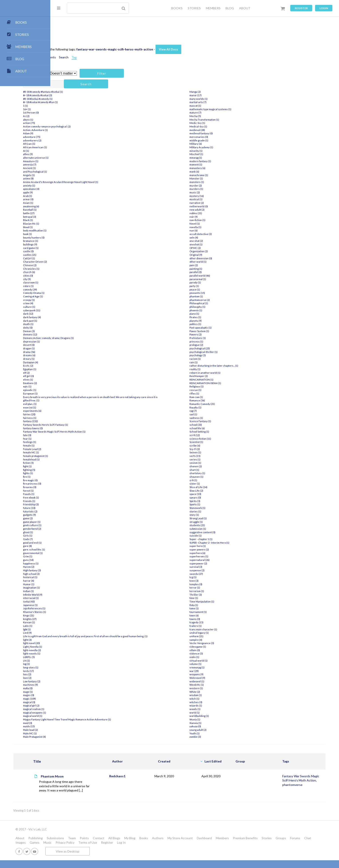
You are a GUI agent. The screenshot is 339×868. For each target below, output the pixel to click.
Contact (149, 846)
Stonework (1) (216, 508)
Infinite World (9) (73, 595)
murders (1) (215, 189)
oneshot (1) (214, 244)
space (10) (214, 494)
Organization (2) (217, 251)
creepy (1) (69, 300)
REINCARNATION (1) (220, 380)
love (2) (68, 681)
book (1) (68, 234)
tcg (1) (211, 577)
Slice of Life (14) (217, 487)
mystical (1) (214, 199)
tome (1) (212, 608)
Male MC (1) (70, 737)
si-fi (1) (212, 480)
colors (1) (69, 286)
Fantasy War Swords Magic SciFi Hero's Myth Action (303, 784)
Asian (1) (69, 203)
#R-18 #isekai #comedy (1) (78, 99)
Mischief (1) (215, 154)
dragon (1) (69, 348)
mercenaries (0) (217, 137)
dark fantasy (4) (73, 317)
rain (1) (212, 362)
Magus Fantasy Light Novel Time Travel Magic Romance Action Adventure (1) (108, 723)
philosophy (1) (216, 307)
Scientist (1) (215, 442)
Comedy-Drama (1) (74, 293)
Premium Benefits (296, 846)
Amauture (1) (71, 161)
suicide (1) (214, 536)
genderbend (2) (73, 529)
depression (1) (72, 342)
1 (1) (66, 106)
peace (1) (213, 290)
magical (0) (70, 705)
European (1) (71, 394)
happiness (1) (71, 563)
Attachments (87, 57)
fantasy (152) (71, 421)
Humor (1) (69, 584)
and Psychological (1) (76, 172)
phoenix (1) (214, 310)
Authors (208, 846)
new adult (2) (215, 210)
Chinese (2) (70, 265)
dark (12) (69, 314)
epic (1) (68, 386)
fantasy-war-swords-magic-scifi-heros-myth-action (165, 49)
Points (135, 846)
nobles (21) (214, 213)
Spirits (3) (213, 501)
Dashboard (255, 846)
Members (273, 846)
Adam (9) (69, 133)
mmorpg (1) (214, 158)
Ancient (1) (70, 168)
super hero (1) (216, 546)
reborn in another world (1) (223, 373)
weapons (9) (215, 674)
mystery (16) (215, 196)
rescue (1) (214, 390)
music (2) (213, 192)
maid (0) (68, 726)
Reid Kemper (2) (217, 376)
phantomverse (299, 792)
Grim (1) (68, 556)
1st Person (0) (71, 113)
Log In (225, 850)
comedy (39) (71, 290)
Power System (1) (218, 331)
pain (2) (212, 265)
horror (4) (69, 581)
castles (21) (70, 255)
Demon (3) (69, 331)
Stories (71, 850)
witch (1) (213, 699)
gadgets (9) (70, 515)
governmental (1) (73, 553)
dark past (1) (71, 321)
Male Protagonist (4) (75, 740)
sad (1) (212, 414)
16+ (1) (67, 109)
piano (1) (213, 314)
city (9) (67, 279)
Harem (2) (69, 567)
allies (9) (68, 154)
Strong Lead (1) (216, 518)
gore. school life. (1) (75, 549)
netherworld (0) (217, 206)
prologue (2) (215, 345)
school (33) (214, 425)
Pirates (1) (214, 317)
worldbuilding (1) (218, 716)
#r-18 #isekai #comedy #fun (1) (81, 102)
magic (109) (70, 702)
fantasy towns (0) (73, 428)
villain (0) (213, 650)
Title (85, 765)
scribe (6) (213, 446)
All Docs (70, 28)
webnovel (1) (215, 681)
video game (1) (216, 647)
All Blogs (165, 846)
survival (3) (214, 567)
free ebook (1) (72, 498)
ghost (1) (69, 532)
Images (124, 850)
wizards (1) (214, 705)
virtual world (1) (217, 661)
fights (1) (69, 473)
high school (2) (72, 574)
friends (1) (70, 501)
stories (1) (214, 511)
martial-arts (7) (216, 102)
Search (104, 57)
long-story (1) (71, 671)
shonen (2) (214, 466)
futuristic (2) (71, 511)
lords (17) (69, 674)
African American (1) (76, 147)
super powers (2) (218, 549)
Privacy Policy (169, 850)
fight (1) (68, 466)
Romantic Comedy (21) (221, 404)
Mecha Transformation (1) (223, 120)
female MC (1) (72, 452)
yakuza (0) (214, 726)
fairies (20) (70, 414)
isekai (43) (69, 601)
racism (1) (213, 359)
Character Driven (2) (76, 262)
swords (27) (215, 574)
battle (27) (69, 213)
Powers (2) (214, 334)
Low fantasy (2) (72, 685)
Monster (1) (215, 178)
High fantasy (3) (73, 570)
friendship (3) (71, 504)
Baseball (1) (70, 210)
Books (194, 846)
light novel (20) (72, 647)
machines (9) (71, 688)
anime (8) (69, 178)
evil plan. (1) (70, 404)
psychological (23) (218, 348)
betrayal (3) (70, 217)
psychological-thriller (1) (222, 352)
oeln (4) (212, 238)
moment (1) (214, 165)
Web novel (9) (216, 678)
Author (150, 765)
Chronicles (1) (72, 269)
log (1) (67, 667)
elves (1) (69, 380)
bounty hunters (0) (74, 238)
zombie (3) (214, 737)
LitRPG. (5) (69, 661)
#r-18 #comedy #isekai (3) (78, 95)
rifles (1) (213, 394)
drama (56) (70, 352)
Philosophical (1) (217, 303)
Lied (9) (68, 633)
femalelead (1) (72, 459)
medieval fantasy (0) (219, 133)
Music (151, 850)
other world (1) (216, 262)
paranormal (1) (216, 279)
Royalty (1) (214, 407)
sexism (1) (214, 463)
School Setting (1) (218, 432)
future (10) (70, 508)
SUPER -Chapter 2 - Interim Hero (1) (228, 543)
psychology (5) (216, 355)
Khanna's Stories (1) (75, 612)
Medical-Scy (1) (217, 126)
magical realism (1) (74, 713)
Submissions (106, 846)
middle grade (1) (217, 140)
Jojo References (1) (75, 608)
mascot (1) (214, 106)
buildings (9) (71, 244)
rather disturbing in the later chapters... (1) (232, 366)
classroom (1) (71, 282)
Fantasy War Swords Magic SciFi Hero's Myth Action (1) (95, 432)
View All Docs (219, 49)
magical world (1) (73, 719)
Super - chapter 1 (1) (219, 539)
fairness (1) (70, 418)
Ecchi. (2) (69, 366)
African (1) (70, 144)
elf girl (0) (69, 376)
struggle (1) (214, 522)
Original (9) (214, 255)
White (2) (213, 692)
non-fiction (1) (216, 220)
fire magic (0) (71, 480)
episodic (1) (70, 390)
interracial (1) (71, 598)
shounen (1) (215, 477)
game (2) (68, 518)
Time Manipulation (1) (220, 601)
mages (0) (69, 699)
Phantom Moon (100, 780)
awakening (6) (72, 206)
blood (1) (68, 227)
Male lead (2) (71, 733)
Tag (115, 57)
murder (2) (214, 186)
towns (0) (213, 619)
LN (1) (67, 664)
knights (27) (70, 619)
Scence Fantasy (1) (219, 421)
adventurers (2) (73, 140)
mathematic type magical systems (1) (229, 109)
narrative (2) (215, 203)
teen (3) (212, 581)
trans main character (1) (222, 629)
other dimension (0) (219, 258)
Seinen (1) (214, 452)
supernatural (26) (218, 560)
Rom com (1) (215, 397)
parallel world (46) (218, 276)
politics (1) (214, 324)
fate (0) (68, 435)
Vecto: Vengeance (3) (220, 643)
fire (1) (67, 477)
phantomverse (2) (218, 300)
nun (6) (212, 230)
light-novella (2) (73, 653)
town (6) (212, 615)
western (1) (215, 688)
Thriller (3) (214, 595)
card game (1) (71, 248)
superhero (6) (216, 553)
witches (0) (214, 702)
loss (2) (68, 678)
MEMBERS (213, 8)
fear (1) (68, 439)
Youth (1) (213, 733)
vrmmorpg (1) (215, 667)
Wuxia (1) (213, 719)
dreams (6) (70, 355)
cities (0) (69, 276)
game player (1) (72, 522)
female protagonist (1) (76, 456)
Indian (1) (69, 591)
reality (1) (213, 369)
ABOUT (245, 8)
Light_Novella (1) (73, 650)
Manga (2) (213, 92)
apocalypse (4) (72, 189)
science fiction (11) (219, 439)
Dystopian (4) (71, 362)
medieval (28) (216, 130)
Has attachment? (75, 74)
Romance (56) (216, 400)
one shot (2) (215, 241)
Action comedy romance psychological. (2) (87, 126)
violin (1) (213, 657)
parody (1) (214, 282)
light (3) (68, 643)
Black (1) (69, 220)
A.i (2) (67, 116)
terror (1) (213, 588)
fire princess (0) (73, 484)
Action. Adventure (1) (76, 130)
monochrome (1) (217, 175)
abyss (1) (69, 120)
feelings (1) (70, 442)
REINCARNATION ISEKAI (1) (224, 383)
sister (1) (213, 484)
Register (301, 8)
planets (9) (214, 321)
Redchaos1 (150, 779)
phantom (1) (215, 296)
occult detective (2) (219, 234)
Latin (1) (68, 626)
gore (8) (68, 546)
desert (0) (69, 345)
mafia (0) (68, 692)
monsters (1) (215, 182)
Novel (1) (213, 224)
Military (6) (214, 144)
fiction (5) (69, 463)
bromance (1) (71, 241)
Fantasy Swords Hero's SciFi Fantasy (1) (86, 425)
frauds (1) (69, 494)
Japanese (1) (71, 605)
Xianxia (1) (214, 723)
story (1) (213, 515)
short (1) (213, 470)
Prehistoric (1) (216, 338)
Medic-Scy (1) (216, 123)
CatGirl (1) (70, 258)
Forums (99, 850)
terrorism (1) (215, 591)
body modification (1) (75, 230)
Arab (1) (68, 196)
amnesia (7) (70, 165)
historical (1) (71, 577)
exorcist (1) (70, 407)
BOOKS (177, 8)
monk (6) (213, 172)
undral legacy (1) (217, 633)
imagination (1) (72, 588)
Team (122, 846)
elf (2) (67, 373)
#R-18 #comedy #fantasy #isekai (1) (84, 92)
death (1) (69, 324)
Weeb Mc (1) (215, 685)
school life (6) (215, 428)
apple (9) (68, 192)
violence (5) (215, 653)
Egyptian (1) (70, 369)
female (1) (69, 446)
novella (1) (214, 227)
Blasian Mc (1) (72, 224)
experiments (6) (73, 411)
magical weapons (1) (75, 716)
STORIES (194, 8)
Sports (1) (213, 504)
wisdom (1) (214, 695)
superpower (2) (217, 563)
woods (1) (213, 709)
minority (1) (214, 151)
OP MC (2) (213, 248)
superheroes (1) (217, 556)
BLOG (230, 8)
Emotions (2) (71, 383)
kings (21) (69, 615)
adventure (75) (72, 137)
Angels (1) (69, 175)
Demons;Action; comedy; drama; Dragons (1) (89, 338)
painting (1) (214, 269)
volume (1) (214, 664)
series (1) (213, 459)
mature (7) (214, 113)
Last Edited (231, 765)
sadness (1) (215, 418)
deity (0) (68, 328)
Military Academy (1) (220, 147)
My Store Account (230, 846)
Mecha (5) (214, 116)
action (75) (70, 123)
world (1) (213, 713)
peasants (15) (216, 293)
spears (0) (214, 498)
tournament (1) (216, 612)
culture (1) (70, 307)
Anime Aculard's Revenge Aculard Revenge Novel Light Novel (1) (101, 182)
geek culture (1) (73, 525)
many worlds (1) (217, 99)
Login (324, 8)
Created (190, 765)
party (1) (213, 286)
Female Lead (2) (73, 449)
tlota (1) (212, 605)
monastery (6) (216, 168)
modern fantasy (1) (219, 161)
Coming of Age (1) (74, 296)
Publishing (86, 846)
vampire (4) (214, 640)
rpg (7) (211, 411)
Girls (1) (68, 536)
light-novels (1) (72, 657)
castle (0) (69, 251)
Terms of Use (191, 850)
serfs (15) (213, 456)
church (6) (70, 272)
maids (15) (69, 730)
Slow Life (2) (215, 491)
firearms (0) (70, 487)
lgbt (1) (67, 629)
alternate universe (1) (76, 158)
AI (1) (67, 151)
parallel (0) (214, 272)
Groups (85, 850)
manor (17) (214, 95)
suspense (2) (215, 570)
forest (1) (69, 491)
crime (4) (69, 303)
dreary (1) (69, 359)
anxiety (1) (70, 186)
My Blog (180, 846)
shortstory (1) (216, 473)
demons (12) (71, 334)
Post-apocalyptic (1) (219, 328)
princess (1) (215, 342)
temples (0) (214, 584)
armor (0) (69, 199)
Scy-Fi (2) (213, 449)
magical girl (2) (72, 709)
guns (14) (69, 560)
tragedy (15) (215, 622)
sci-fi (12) (213, 435)
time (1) (212, 598)
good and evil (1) (73, 543)
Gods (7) (68, 539)
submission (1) (216, 529)
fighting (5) (70, 470)
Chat (112, 850)
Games (138, 850)
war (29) (212, 671)
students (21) (216, 525)
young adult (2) (216, 730)
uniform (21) (215, 636)
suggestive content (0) (221, 532)
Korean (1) (70, 622)
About (70, 846)
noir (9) (212, 217)
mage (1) (68, 695)
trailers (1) (214, 626)
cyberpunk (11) (72, 310)
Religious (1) (215, 386)
